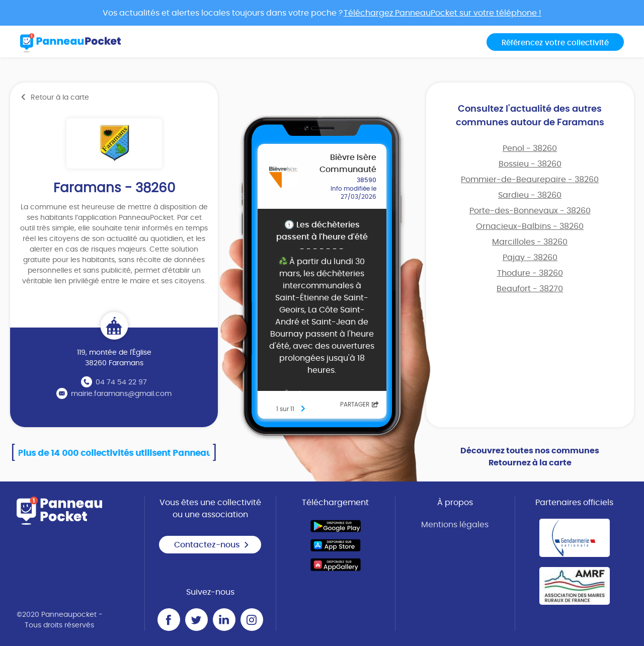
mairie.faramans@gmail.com (121, 394)
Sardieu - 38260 (530, 195)
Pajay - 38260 (530, 258)
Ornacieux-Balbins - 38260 (530, 226)
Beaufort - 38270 (530, 289)
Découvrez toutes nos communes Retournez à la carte (530, 457)
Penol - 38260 (530, 148)
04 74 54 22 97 (121, 382)
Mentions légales (455, 525)
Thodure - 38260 (530, 273)
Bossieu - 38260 (530, 164)
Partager (359, 405)
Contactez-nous (212, 545)
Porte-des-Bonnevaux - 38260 (530, 211)
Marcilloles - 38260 (530, 242)
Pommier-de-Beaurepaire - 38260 (530, 180)
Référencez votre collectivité (555, 43)
